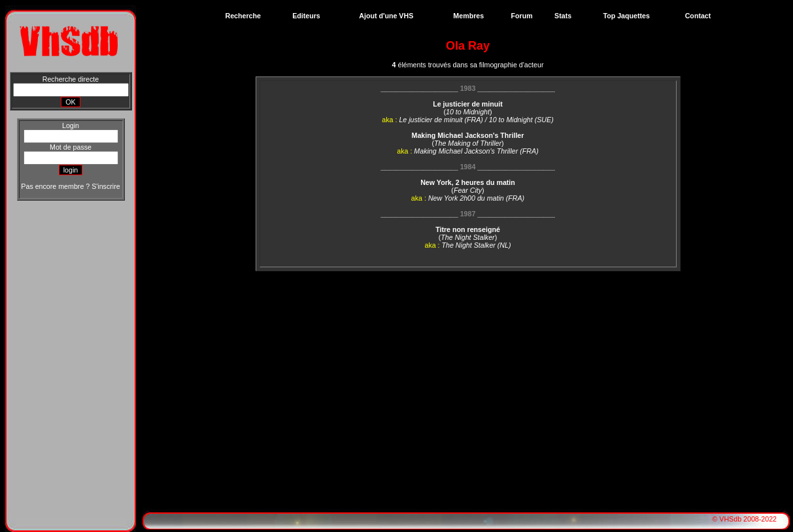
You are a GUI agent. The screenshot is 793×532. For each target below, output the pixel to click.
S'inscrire (106, 186)
